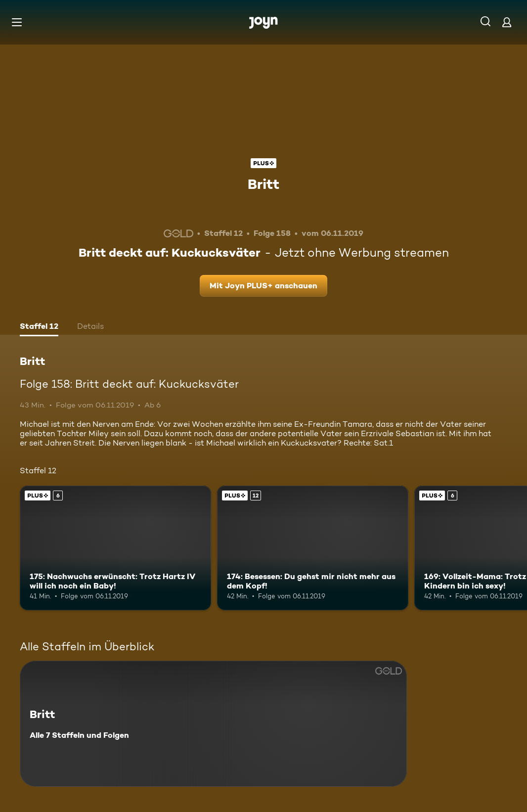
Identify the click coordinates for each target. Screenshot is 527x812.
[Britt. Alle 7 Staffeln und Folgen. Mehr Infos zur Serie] (213, 724)
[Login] (507, 22)
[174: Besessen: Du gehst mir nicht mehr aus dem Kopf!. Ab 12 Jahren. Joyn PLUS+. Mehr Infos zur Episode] (313, 548)
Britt (263, 184)
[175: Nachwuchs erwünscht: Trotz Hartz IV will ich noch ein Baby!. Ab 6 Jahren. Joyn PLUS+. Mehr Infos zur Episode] (115, 548)
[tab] (39, 327)
